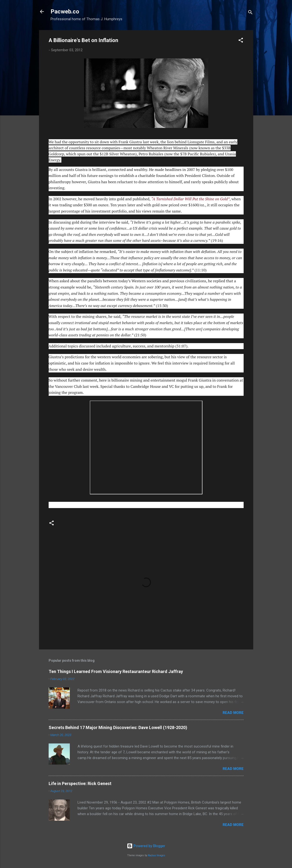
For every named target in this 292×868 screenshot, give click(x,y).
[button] (241, 41)
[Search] (250, 13)
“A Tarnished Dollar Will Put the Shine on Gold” (190, 199)
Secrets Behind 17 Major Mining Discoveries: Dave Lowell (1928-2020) (118, 727)
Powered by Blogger (146, 846)
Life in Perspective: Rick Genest (80, 783)
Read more (233, 713)
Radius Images (157, 855)
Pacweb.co (65, 12)
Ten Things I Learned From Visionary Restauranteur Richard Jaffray (116, 671)
